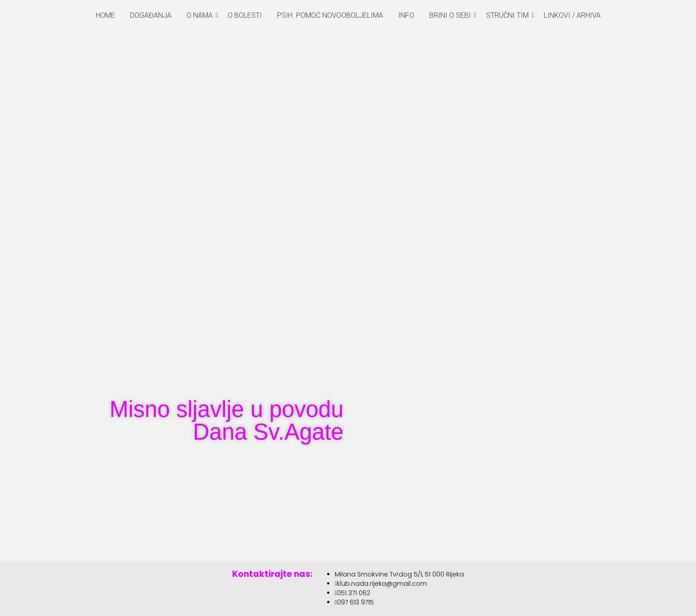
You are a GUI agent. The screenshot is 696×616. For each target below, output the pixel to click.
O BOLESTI (245, 15)
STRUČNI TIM (509, 15)
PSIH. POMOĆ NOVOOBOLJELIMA (330, 15)
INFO (406, 15)
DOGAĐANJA (151, 15)
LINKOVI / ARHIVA (572, 15)
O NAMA (201, 15)
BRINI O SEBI (452, 15)
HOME (105, 15)
